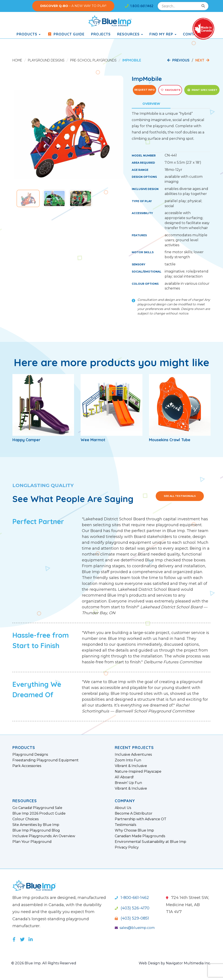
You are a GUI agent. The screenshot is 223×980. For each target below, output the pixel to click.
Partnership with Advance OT (141, 819)
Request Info (144, 90)
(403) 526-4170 (132, 908)
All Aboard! (124, 777)
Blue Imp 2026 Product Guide (39, 814)
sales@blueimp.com (135, 928)
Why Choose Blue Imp (134, 830)
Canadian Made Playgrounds (140, 836)
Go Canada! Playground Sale (37, 808)
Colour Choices (25, 819)
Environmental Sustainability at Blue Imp (150, 842)
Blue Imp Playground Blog (36, 830)
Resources (130, 34)
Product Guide (66, 34)
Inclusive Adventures (133, 755)
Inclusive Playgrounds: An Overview (44, 836)
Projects (101, 34)
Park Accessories (27, 766)
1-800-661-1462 (132, 898)
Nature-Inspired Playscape (138, 772)
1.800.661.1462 (139, 6)
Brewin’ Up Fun (128, 783)
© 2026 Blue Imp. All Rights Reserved (44, 963)
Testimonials (125, 825)
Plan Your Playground (32, 842)
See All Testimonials (180, 496)
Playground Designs (46, 60)
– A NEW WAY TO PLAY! (73, 6)
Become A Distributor (134, 814)
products (29, 34)
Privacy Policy (127, 847)
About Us (123, 808)
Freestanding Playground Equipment (46, 760)
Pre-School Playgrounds (93, 60)
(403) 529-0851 (132, 918)
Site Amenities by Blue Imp (36, 825)
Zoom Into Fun (128, 760)
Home (17, 60)
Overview (151, 104)
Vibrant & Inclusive (131, 766)
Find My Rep (163, 34)
